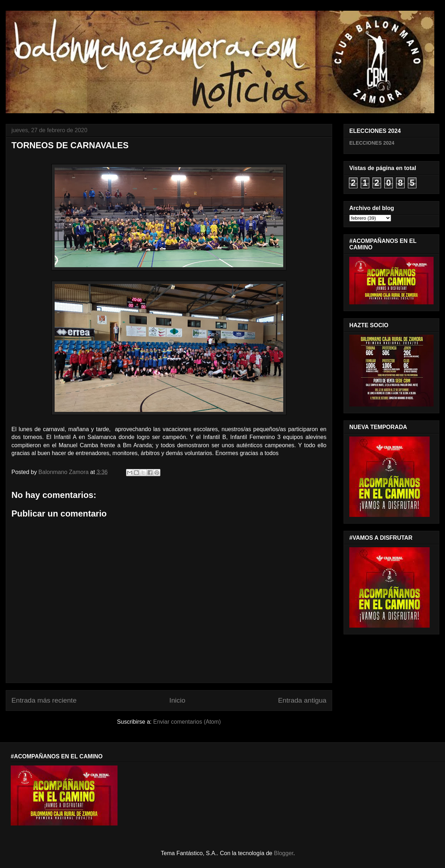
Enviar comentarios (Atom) (187, 722)
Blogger (284, 853)
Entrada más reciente (44, 700)
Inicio (177, 700)
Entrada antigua (302, 700)
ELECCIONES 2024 (372, 143)
